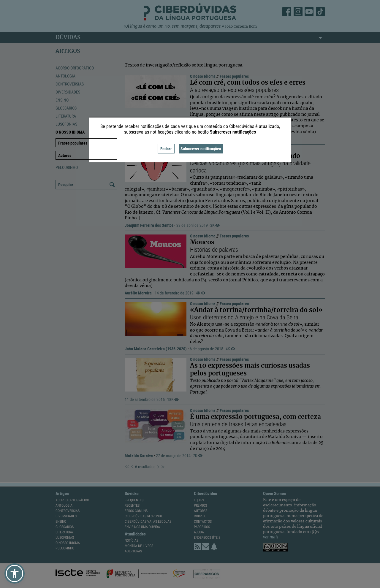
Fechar (166, 149)
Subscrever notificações (201, 149)
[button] (15, 573)
